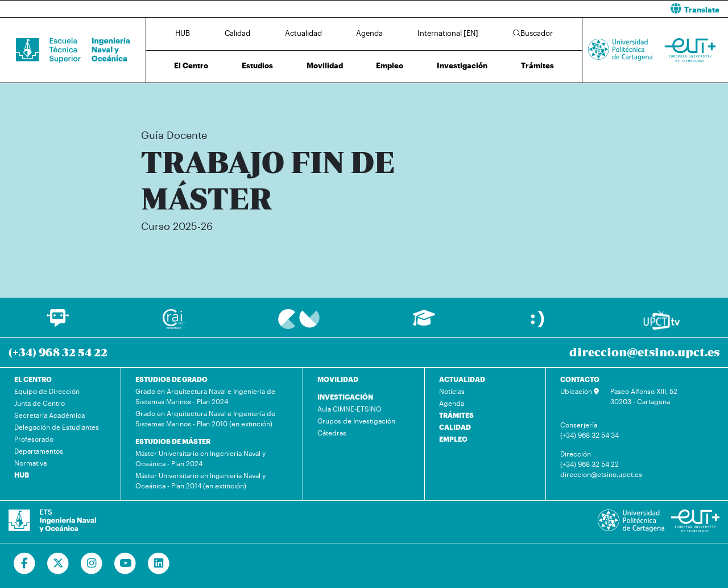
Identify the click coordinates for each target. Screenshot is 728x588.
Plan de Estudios (367, 101)
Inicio (142, 101)
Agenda (369, 33)
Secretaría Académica (49, 415)
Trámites (537, 65)
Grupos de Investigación (356, 421)
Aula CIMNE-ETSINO (349, 409)
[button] (550, 9)
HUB (183, 33)
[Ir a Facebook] (25, 564)
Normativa (30, 463)
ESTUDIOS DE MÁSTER (173, 441)
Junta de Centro (40, 403)
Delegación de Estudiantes (57, 427)
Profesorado (34, 439)
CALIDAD (455, 427)
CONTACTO (580, 379)
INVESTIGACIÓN (345, 397)
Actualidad (303, 33)
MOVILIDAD (338, 379)
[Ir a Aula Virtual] (424, 323)
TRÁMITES (456, 415)
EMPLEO (453, 439)
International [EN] (448, 33)
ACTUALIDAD (462, 379)
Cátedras (332, 433)
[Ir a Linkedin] (159, 564)
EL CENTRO (33, 379)
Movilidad (325, 65)
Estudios (257, 65)
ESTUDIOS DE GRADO (171, 379)
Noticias (452, 391)
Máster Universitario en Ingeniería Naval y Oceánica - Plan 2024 (200, 458)
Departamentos (39, 451)
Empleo (390, 65)
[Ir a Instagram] (92, 564)
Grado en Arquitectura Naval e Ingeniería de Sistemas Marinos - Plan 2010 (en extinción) (205, 418)
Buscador (533, 33)
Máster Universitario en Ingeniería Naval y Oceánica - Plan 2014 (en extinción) (200, 480)
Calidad (237, 33)
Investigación (462, 65)
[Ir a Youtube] (125, 564)
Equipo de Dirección (47, 391)
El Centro (191, 65)
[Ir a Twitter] (58, 564)
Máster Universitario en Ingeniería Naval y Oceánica (262, 101)
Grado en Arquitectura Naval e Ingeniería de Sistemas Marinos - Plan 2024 (205, 396)
